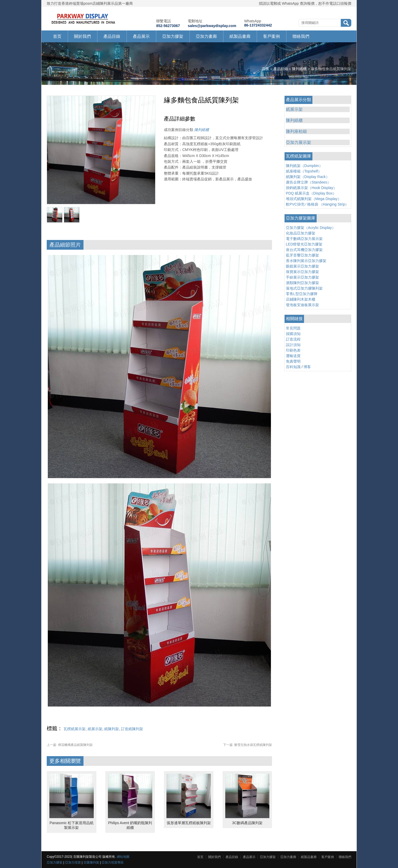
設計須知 (293, 345)
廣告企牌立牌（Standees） (308, 182)
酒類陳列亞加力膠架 (302, 283)
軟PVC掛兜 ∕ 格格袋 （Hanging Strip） (317, 204)
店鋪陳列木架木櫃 (301, 299)
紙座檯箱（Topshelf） (304, 171)
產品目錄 (112, 36)
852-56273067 (168, 26)
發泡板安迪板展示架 (302, 305)
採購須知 (293, 334)
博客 (307, 367)
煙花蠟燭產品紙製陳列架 (70, 745)
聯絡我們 (301, 36)
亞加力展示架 (298, 142)
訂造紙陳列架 (132, 729)
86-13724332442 (258, 25)
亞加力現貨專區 (113, 862)
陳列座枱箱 (296, 131)
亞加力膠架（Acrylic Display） (311, 228)
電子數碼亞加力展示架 (304, 239)
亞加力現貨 (73, 862)
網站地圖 (123, 857)
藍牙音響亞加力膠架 (302, 255)
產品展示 (141, 36)
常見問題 (293, 328)
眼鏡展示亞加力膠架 (302, 266)
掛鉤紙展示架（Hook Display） (311, 188)
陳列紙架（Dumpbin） (304, 166)
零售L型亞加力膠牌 (302, 294)
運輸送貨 (293, 356)
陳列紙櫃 (299, 69)
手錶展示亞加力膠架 (302, 277)
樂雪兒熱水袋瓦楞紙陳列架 (248, 745)
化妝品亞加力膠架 (301, 233)
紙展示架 (95, 729)
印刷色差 (293, 350)
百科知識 (293, 367)
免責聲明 (293, 361)
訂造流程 (293, 339)
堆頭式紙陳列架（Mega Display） (314, 199)
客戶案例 (271, 36)
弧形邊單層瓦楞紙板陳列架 (189, 823)
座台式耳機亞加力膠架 (304, 250)
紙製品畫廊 (240, 36)
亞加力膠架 (173, 36)
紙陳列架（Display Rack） (308, 177)
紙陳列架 (112, 729)
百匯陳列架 (91, 862)
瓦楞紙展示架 (75, 729)
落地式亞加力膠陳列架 (304, 288)
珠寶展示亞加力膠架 (302, 272)
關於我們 (82, 36)
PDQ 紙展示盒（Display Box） (311, 193)
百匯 (265, 69)
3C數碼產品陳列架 (247, 823)
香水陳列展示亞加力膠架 (306, 261)
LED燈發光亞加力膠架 (304, 244)
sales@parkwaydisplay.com (212, 26)
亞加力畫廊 (206, 36)
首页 (57, 36)
